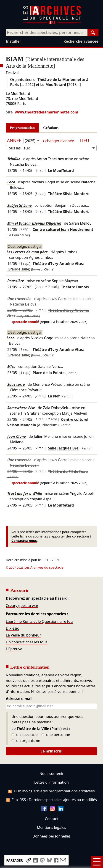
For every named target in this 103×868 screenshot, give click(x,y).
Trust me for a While (25, 493)
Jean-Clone (17, 436)
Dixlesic (12, 628)
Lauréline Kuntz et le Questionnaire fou (39, 621)
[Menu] (97, 862)
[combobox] (47, 32)
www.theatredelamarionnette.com (47, 112)
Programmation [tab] (22, 128)
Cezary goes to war (22, 606)
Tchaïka (14, 159)
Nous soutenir (51, 774)
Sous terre (16, 384)
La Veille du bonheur (24, 635)
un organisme (26, 741)
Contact (52, 819)
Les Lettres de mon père (27, 252)
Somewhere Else (21, 408)
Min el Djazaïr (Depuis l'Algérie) (34, 223)
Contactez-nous (24, 541)
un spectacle (25, 735)
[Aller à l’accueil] (52, 23)
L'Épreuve (14, 649)
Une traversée (19, 299)
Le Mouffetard (53, 85)
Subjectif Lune (20, 205)
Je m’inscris (51, 751)
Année (15, 140)
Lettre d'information (51, 782)
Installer (13, 41)
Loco (11, 182)
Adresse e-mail (19, 699)
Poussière (16, 281)
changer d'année (60, 141)
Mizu (11, 366)
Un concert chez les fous (27, 642)
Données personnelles (51, 836)
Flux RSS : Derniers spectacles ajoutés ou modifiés (51, 800)
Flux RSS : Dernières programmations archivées (51, 791)
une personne (56, 735)
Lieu (84, 140)
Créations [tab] (51, 128)
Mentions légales (51, 827)
